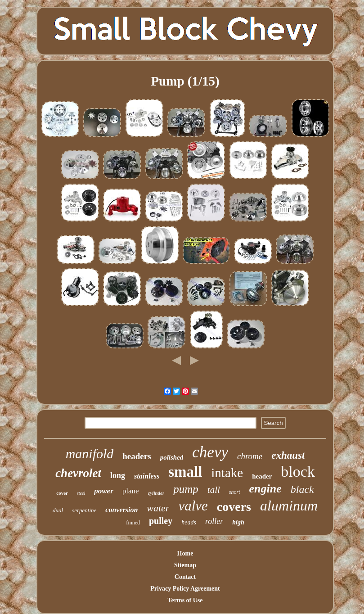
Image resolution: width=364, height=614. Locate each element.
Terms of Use (185, 600)
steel (81, 493)
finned (133, 523)
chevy (210, 452)
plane (131, 491)
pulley (161, 521)
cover (62, 493)
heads (189, 522)
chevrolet (78, 473)
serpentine (84, 510)
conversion (121, 510)
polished (172, 457)
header (262, 476)
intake (227, 473)
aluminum (289, 506)
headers (137, 456)
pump (186, 489)
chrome (250, 456)
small (185, 472)
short (235, 492)
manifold (90, 454)
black (302, 489)
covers (234, 507)
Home (185, 553)
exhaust (288, 455)
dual (58, 510)
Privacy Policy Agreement (185, 589)
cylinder (156, 493)
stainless (147, 476)
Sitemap (185, 565)
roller (214, 521)
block (298, 472)
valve (193, 506)
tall (214, 490)
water (158, 508)
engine (265, 489)
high (238, 522)
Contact (185, 577)
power (104, 491)
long (118, 475)
